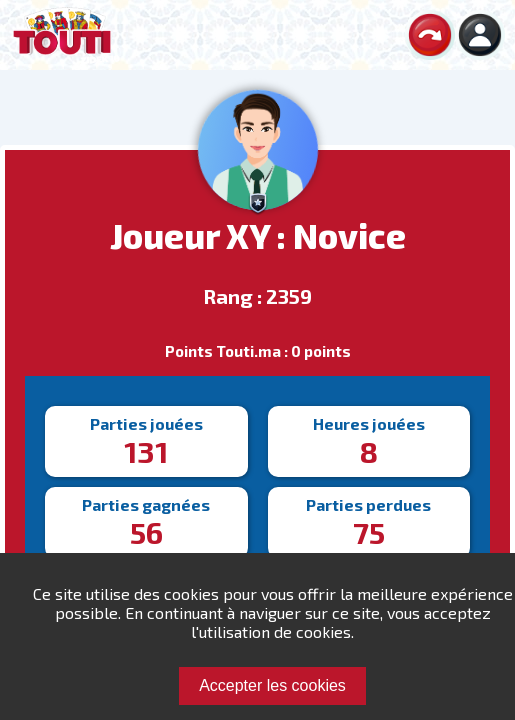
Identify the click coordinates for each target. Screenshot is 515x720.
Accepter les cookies (272, 685)
